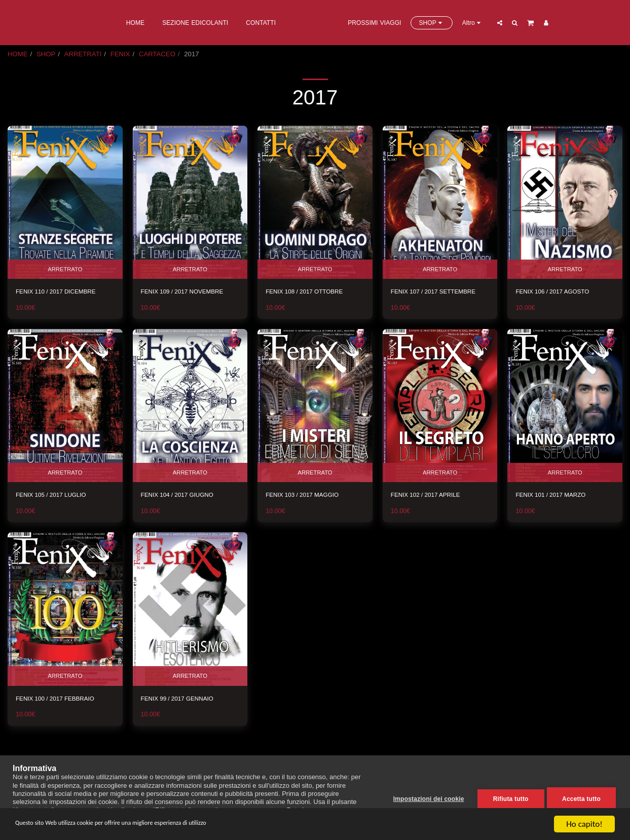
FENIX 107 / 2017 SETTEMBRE (439, 292)
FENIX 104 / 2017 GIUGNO (182, 496)
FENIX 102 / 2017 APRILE (430, 496)
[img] (65, 202)
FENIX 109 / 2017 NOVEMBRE (188, 292)
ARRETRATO (65, 268)
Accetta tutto (581, 798)
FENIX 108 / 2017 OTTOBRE (309, 292)
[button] (541, 23)
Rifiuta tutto (508, 798)
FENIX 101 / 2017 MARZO (555, 496)
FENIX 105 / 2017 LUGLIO (55, 496)
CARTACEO (157, 54)
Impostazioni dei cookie (426, 798)
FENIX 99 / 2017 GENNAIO (182, 701)
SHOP (46, 54)
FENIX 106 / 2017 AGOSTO (557, 292)
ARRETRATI (83, 54)
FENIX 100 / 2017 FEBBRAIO (60, 701)
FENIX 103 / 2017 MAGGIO (307, 496)
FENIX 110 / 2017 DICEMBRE (61, 292)
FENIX (120, 54)
